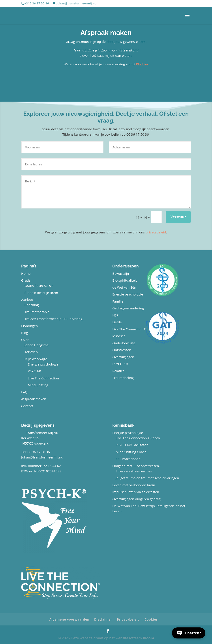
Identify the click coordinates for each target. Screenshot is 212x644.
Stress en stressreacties (134, 471)
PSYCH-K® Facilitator (132, 445)
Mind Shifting (38, 385)
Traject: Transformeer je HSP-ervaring (53, 319)
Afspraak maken (34, 399)
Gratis (26, 280)
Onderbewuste (124, 343)
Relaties (118, 371)
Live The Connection (43, 378)
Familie (118, 301)
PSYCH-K (34, 371)
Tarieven (31, 352)
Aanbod (27, 299)
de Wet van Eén (124, 287)
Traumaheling (123, 378)
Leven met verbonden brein (134, 485)
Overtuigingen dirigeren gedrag (136, 499)
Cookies (151, 619)
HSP (115, 315)
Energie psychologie (43, 364)
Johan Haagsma (37, 345)
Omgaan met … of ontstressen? (136, 466)
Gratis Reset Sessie (39, 286)
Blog (25, 333)
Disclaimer (103, 619)
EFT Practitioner (128, 459)
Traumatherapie (37, 312)
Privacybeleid (128, 619)
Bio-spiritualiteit (125, 280)
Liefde (117, 322)
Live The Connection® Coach (138, 438)
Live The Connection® (129, 329)
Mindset (119, 336)
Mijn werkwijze (36, 359)
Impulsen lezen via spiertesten (136, 492)
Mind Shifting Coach (131, 452)
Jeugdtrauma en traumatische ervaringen (147, 478)
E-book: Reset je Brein (41, 293)
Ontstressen (122, 350)
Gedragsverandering (128, 308)
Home (26, 273)
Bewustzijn (121, 273)
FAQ (24, 392)
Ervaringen (29, 326)
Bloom (148, 638)
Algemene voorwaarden (69, 619)
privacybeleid (156, 232)
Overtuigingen (123, 357)
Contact (27, 406)
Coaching (32, 305)
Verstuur (178, 217)
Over (25, 340)
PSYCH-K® (120, 364)
